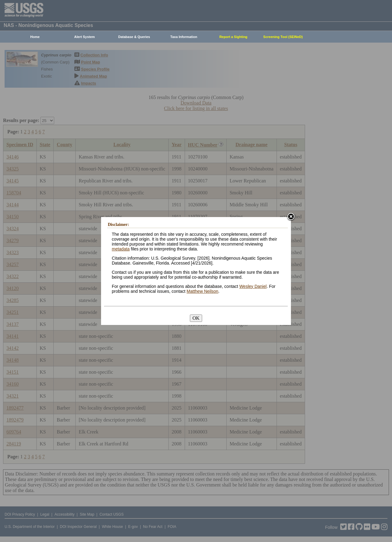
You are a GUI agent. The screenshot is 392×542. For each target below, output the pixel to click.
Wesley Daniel (253, 286)
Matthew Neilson (202, 291)
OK (196, 318)
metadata (121, 249)
